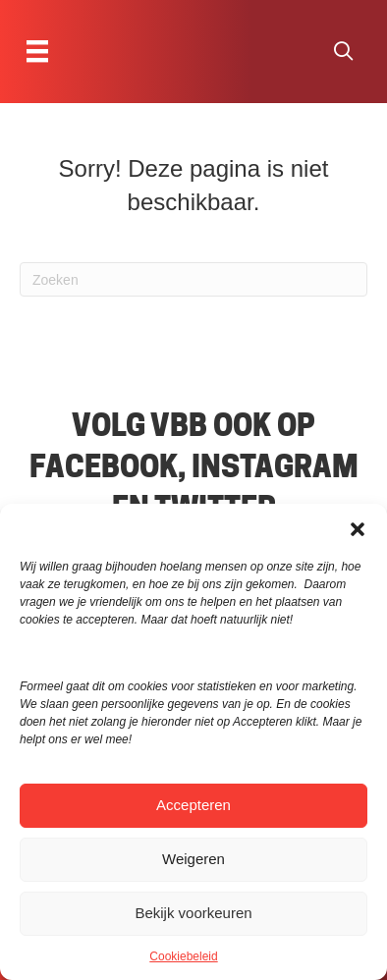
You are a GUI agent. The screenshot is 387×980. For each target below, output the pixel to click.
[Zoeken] (193, 279)
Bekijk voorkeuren (193, 913)
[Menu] (37, 51)
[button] (358, 528)
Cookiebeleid (183, 956)
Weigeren (193, 859)
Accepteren (193, 805)
